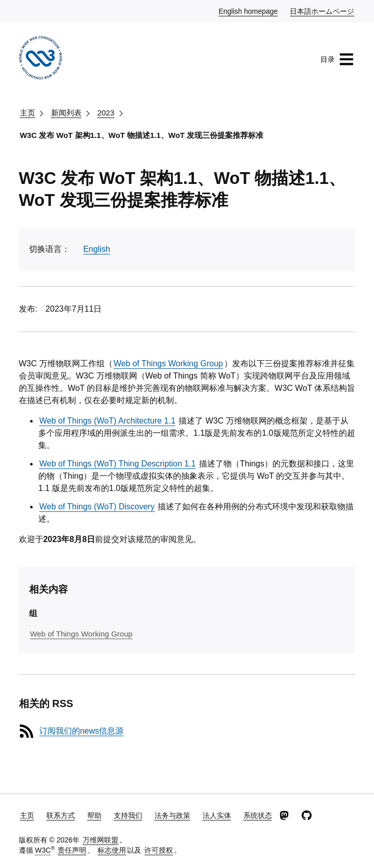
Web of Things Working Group (168, 363)
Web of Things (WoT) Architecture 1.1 (107, 421)
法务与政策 (172, 815)
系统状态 (258, 815)
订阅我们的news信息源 (81, 731)
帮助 (94, 815)
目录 (337, 59)
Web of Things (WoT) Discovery (97, 507)
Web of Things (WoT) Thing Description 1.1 (118, 464)
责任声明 (72, 850)
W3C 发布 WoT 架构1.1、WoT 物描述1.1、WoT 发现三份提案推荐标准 (142, 135)
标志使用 (112, 850)
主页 (28, 113)
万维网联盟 (101, 840)
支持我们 (128, 815)
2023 (106, 113)
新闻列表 (66, 113)
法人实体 (217, 815)
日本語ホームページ (322, 11)
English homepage (248, 11)
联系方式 (61, 815)
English (96, 249)
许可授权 (159, 850)
